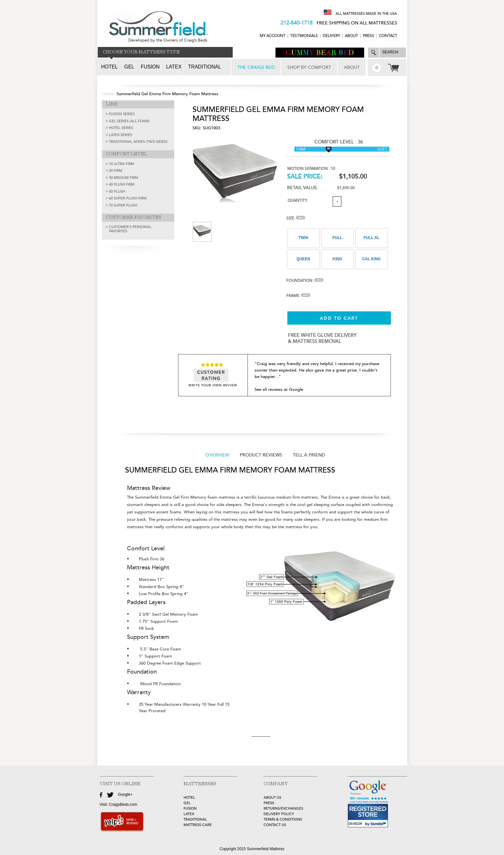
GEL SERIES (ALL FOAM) (129, 121)
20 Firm (116, 171)
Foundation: (305, 281)
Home (108, 94)
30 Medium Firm (123, 178)
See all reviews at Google (279, 390)
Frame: (298, 296)
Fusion (150, 67)
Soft (382, 149)
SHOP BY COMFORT (309, 67)
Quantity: (298, 201)
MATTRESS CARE (198, 825)
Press (369, 36)
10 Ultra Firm (122, 164)
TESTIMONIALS (304, 36)
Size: (296, 218)
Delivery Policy (279, 814)
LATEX (189, 814)
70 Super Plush (123, 205)
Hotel (110, 67)
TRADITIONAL (195, 819)
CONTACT (388, 36)
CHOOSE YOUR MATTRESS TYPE (141, 52)
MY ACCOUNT (273, 36)
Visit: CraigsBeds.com (118, 804)
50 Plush (117, 192)
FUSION (190, 809)
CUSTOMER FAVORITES (134, 217)
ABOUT (351, 36)
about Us (272, 798)
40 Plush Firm (122, 184)
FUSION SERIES (122, 114)
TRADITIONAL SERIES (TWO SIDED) (138, 142)
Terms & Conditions (283, 819)
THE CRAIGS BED (256, 67)
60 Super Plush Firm (128, 198)
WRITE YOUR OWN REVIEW (213, 385)
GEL (187, 803)
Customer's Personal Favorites (130, 229)
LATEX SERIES (121, 135)
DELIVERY (331, 36)
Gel (129, 67)
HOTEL (189, 798)
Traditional (205, 67)
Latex (174, 67)
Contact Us (275, 825)
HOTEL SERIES (121, 128)
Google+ (125, 795)
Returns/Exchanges (283, 809)
